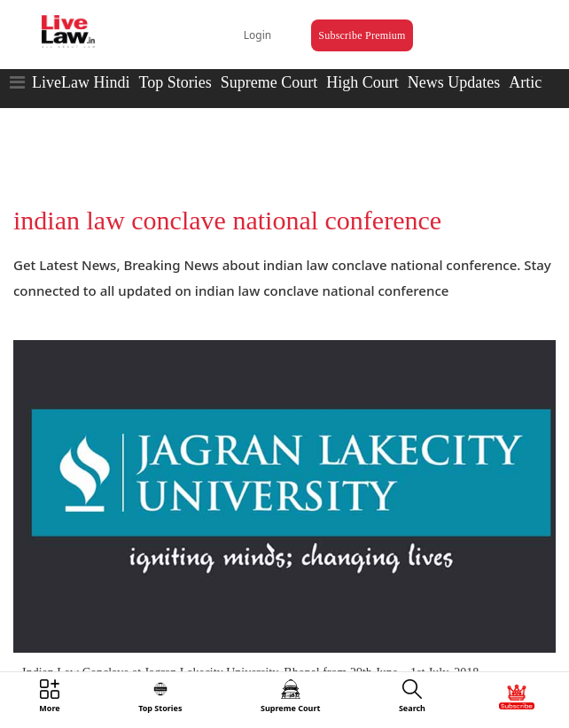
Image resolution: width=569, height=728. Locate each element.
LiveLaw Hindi (81, 82)
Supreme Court (269, 82)
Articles (534, 82)
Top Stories (175, 82)
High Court (362, 82)
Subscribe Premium (362, 35)
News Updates (454, 82)
